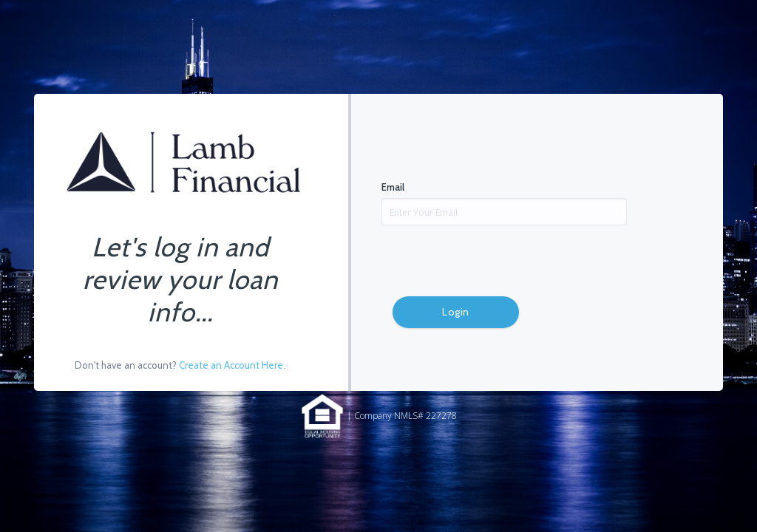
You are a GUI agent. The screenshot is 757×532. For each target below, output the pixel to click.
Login (456, 312)
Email (393, 187)
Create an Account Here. (232, 365)
